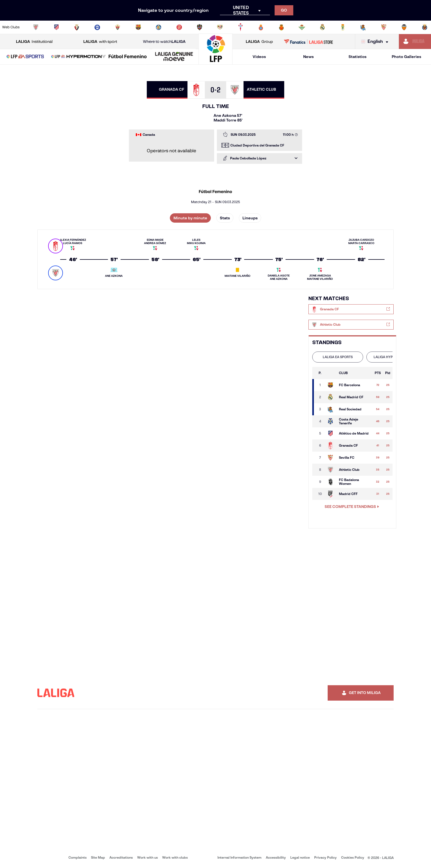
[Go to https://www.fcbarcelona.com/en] (138, 27)
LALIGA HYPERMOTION (392, 357)
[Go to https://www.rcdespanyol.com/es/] (261, 27)
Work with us (147, 857)
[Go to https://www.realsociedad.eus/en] (363, 27)
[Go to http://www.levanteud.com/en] (200, 27)
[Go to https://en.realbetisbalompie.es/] (302, 27)
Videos (259, 57)
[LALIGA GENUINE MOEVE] (174, 57)
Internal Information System (239, 857)
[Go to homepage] (215, 62)
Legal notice (300, 857)
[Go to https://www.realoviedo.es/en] (343, 27)
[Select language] (376, 42)
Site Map (98, 857)
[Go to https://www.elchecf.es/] (118, 27)
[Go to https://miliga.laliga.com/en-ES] (415, 42)
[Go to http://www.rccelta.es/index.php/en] (241, 27)
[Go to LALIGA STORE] (309, 42)
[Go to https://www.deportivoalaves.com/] (97, 27)
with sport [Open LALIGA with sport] (100, 42)
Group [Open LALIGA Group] (259, 42)
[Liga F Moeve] (128, 57)
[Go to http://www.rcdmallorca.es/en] (281, 27)
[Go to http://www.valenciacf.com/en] (404, 27)
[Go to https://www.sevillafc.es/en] (384, 27)
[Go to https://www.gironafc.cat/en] (179, 27)
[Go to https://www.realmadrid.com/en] (322, 27)
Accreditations (121, 857)
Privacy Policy (325, 857)
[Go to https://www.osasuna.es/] (77, 27)
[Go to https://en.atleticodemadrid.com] (56, 27)
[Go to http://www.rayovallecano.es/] (220, 27)
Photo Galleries (406, 57)
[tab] (338, 357)
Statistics (357, 57)
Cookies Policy (353, 857)
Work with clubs (175, 857)
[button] (25, 57)
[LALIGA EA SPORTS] (25, 57)
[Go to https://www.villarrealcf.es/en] (425, 27)
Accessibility (276, 857)
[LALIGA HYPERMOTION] (78, 57)
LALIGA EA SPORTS (338, 357)
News (308, 57)
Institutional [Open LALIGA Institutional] (34, 42)
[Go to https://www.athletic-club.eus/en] (36, 27)
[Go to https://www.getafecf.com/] (159, 27)
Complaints (78, 857)
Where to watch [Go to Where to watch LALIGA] (164, 42)
